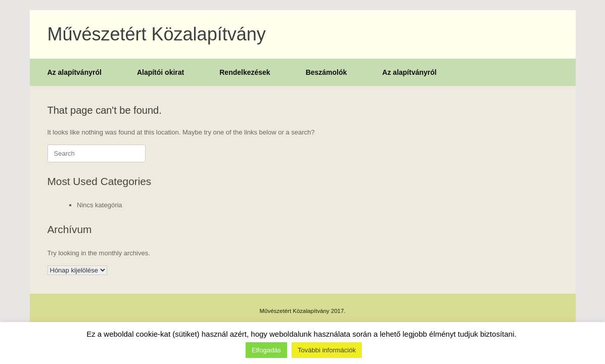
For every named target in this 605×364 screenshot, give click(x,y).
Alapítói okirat (160, 72)
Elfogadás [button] (266, 350)
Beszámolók (327, 72)
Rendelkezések (245, 72)
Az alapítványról (75, 72)
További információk (327, 350)
